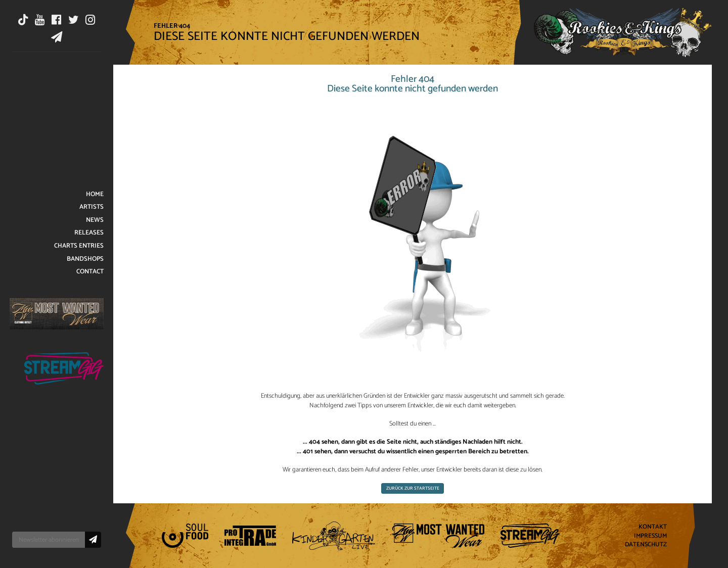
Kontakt (653, 527)
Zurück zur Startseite (413, 488)
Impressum (650, 536)
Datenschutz (646, 545)
